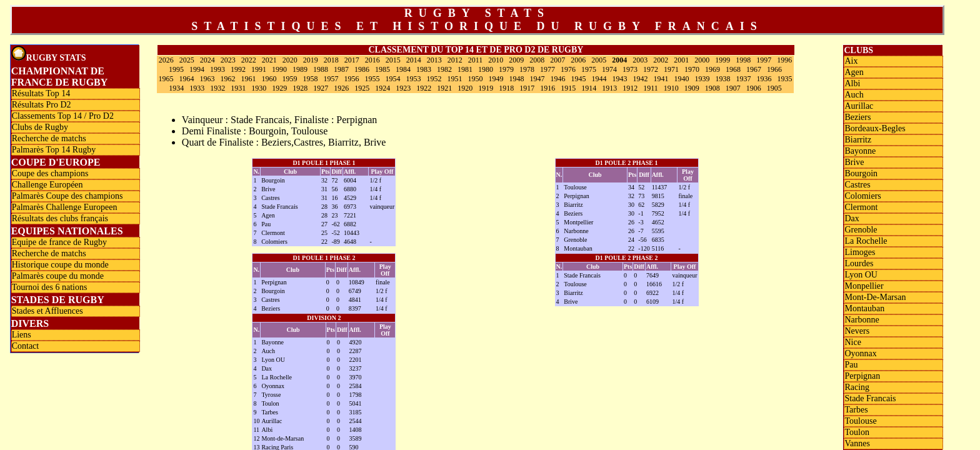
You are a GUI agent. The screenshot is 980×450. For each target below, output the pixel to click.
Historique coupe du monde (60, 265)
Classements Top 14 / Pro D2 (63, 116)
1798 (356, 395)
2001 (681, 60)
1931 (238, 88)
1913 (609, 88)
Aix (851, 61)
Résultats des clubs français (60, 218)
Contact (26, 346)
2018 (331, 60)
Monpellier (864, 286)
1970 (692, 69)
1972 (651, 69)
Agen (268, 215)
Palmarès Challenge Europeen (65, 207)
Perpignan (577, 196)
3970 (356, 377)
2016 (372, 60)
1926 (341, 88)
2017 (352, 60)
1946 (557, 79)
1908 (712, 88)
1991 (259, 69)
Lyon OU (273, 360)
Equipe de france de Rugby (59, 242)
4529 (350, 198)
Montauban (578, 248)
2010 (496, 60)
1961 (248, 79)
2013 (434, 60)
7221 (350, 215)
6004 (350, 180)
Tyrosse (271, 395)
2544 (356, 421)
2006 (578, 60)
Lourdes (859, 263)
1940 (681, 79)
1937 (743, 79)
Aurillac (272, 421)
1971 (671, 69)
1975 (589, 69)
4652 (658, 222)
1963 (207, 79)
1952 (434, 79)
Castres (270, 198)
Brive (268, 189)
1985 (382, 69)
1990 (279, 69)
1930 (259, 88)
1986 (362, 69)
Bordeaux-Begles (875, 128)
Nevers (857, 331)
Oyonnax (273, 386)
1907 (733, 88)
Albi (267, 430)
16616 (654, 284)
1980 (486, 69)
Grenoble (575, 240)
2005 (599, 60)
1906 (754, 88)
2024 (207, 60)
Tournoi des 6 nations (50, 287)
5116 (658, 248)
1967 (754, 69)
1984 (403, 69)
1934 (176, 88)
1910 (671, 88)
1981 (465, 69)
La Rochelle (277, 377)
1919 (486, 88)
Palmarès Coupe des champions (67, 196)
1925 (362, 88)
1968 (733, 69)
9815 (658, 196)
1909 (692, 88)
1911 (651, 88)
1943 (619, 79)
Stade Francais (280, 207)
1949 (496, 79)
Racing (857, 387)
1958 (310, 79)
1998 (743, 60)
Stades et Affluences (47, 311)
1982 (444, 69)
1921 (444, 88)
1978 (527, 69)
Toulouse (575, 187)
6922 (652, 293)
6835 (658, 240)
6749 (355, 291)
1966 (774, 69)
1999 (722, 60)
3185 (356, 412)
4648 (350, 242)
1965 (166, 79)
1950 (475, 79)
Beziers (573, 213)
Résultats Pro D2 (42, 105)
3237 (356, 368)
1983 (424, 69)
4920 (356, 342)
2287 (356, 351)
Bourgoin (273, 180)
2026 (166, 60)
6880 (350, 189)
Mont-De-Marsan (875, 297)
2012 (455, 60)
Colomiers (274, 242)
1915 (568, 88)
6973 (350, 207)
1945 (578, 79)
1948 (516, 79)
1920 (465, 88)
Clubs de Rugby (40, 127)
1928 (300, 88)
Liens (22, 335)
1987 (341, 69)
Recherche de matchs (49, 138)
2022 (249, 60)
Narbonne (576, 231)
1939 (702, 79)
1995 (176, 69)
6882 (350, 224)
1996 (784, 60)
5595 (658, 231)
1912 (630, 88)
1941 (661, 79)
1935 (784, 79)
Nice (852, 342)
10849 (357, 282)
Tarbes (270, 412)
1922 (424, 88)
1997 (764, 60)
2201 (356, 360)
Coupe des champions (50, 173)
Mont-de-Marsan (282, 438)
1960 (269, 79)
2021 (269, 60)
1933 (197, 88)
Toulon (270, 403)
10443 (352, 233)
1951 (454, 79)
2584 (356, 386)
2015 (393, 60)
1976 (568, 69)
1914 (589, 88)
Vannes (857, 443)
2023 (228, 60)
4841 (355, 300)
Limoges (860, 252)
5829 (658, 205)
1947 (537, 79)
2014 (414, 60)
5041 (356, 403)
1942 (640, 79)
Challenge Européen (47, 185)
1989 (300, 69)
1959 (289, 79)
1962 (227, 79)
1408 (356, 430)
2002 (661, 60)
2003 (640, 60)
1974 (609, 69)
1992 (238, 69)
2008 (537, 60)
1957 (331, 79)
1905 (774, 88)
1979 (506, 69)
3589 (356, 438)
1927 (321, 88)
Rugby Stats (49, 54)
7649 (652, 275)
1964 (186, 79)
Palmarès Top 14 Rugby (54, 150)
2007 (557, 60)
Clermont (273, 233)
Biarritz (573, 205)
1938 (722, 79)
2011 (476, 60)
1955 (372, 79)
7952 (658, 213)
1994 (197, 69)
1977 (547, 69)
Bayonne (272, 342)
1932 (217, 88)
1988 (321, 69)
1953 (413, 79)
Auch (268, 351)
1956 (351, 79)
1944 (599, 79)
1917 (527, 88)
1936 (764, 79)
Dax (267, 368)
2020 (290, 60)
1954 (392, 79)
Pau (266, 224)
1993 (217, 69)
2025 (187, 60)
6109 (652, 302)
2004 (619, 60)
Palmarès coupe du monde (58, 276)
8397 (355, 308)
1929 (279, 88)
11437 (660, 187)
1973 (630, 69)
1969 (712, 69)
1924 (382, 88)
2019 (311, 60)
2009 (516, 60)
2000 (702, 60)
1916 (547, 88)
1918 (506, 88)
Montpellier (578, 222)
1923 (403, 88)
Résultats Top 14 (41, 93)
